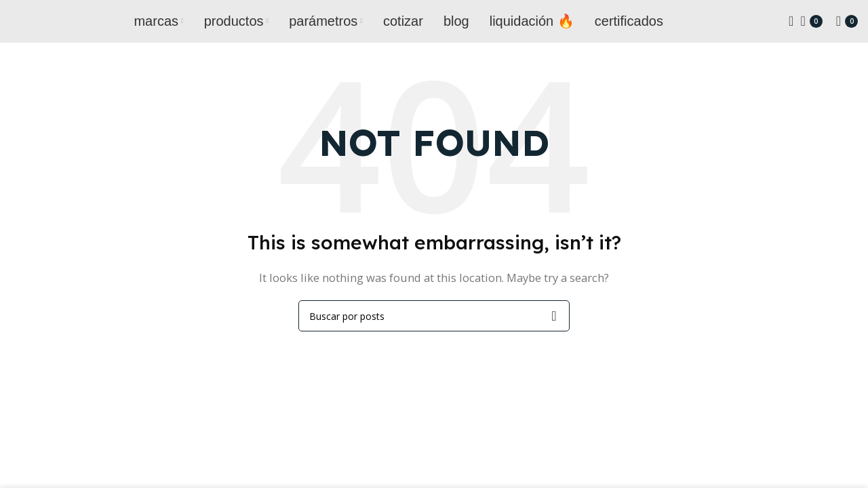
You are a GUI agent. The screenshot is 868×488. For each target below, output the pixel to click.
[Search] (787, 24)
